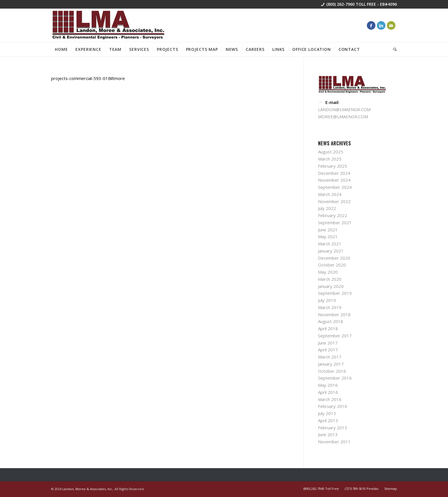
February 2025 (333, 166)
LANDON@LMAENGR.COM (344, 109)
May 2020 (328, 272)
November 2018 (334, 314)
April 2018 (328, 328)
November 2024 (334, 180)
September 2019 (335, 293)
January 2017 (331, 364)
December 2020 (334, 258)
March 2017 (330, 357)
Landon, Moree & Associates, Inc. (88, 489)
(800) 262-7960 (340, 4)
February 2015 (333, 428)
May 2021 (328, 237)
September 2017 (335, 336)
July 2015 (327, 413)
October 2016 (332, 371)
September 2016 (335, 378)
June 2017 (328, 343)
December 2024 (334, 173)
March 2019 (330, 307)
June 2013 (328, 434)
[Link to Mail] (391, 25)
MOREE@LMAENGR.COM (343, 117)
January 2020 (331, 286)
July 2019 (327, 300)
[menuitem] (61, 49)
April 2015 (328, 420)
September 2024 (335, 187)
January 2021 (331, 251)
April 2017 (328, 350)
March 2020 (330, 279)
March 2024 (330, 194)
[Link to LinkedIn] (381, 25)
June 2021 (328, 230)
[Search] (393, 49)
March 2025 (330, 159)
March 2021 (330, 244)
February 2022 (333, 215)
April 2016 (328, 392)
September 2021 (335, 223)
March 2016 (330, 399)
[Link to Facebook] (371, 25)
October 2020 (332, 265)
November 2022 (334, 201)
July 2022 (327, 208)
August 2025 (331, 152)
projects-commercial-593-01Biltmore (88, 78)
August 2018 (331, 321)
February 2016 (333, 406)
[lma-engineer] (108, 25)
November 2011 (334, 442)
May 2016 (328, 385)
